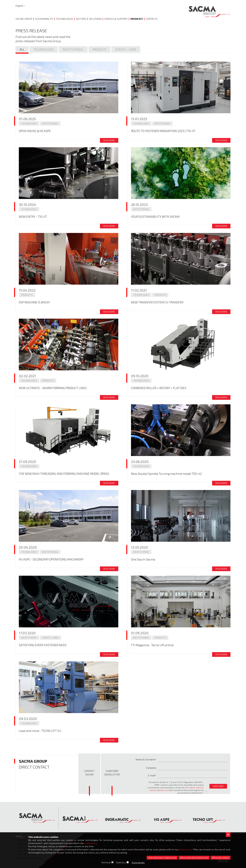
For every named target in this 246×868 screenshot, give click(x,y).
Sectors (81, 19)
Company (151, 768)
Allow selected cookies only (194, 858)
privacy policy (186, 849)
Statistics (121, 862)
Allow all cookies (221, 858)
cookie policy (90, 843)
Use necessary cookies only (162, 858)
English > (20, 6)
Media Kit (137, 19)
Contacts (152, 19)
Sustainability (44, 19)
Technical (106, 862)
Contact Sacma (89, 773)
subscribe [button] (218, 786)
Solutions (95, 19)
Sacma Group (24, 19)
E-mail (152, 775)
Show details (138, 862)
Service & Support (116, 19)
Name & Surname (145, 759)
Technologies (65, 19)
